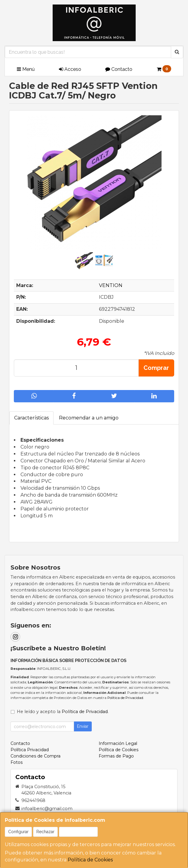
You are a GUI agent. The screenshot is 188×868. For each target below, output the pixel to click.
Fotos (17, 762)
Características (31, 418)
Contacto (119, 69)
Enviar (83, 726)
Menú (26, 69)
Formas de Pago (116, 756)
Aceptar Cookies (78, 832)
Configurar (18, 832)
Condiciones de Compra (35, 756)
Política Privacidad (30, 750)
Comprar (156, 368)
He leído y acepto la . (63, 712)
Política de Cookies (90, 860)
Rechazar (45, 832)
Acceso (70, 69)
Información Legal (118, 743)
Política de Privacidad (125, 698)
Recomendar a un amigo (89, 418)
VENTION (111, 285)
